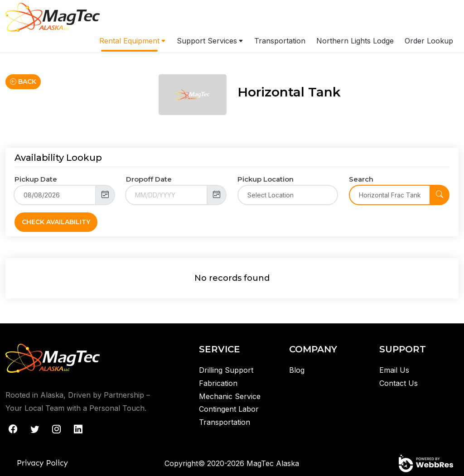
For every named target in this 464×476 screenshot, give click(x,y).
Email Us (394, 370)
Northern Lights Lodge (355, 41)
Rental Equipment (129, 41)
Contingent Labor (229, 409)
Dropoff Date (149, 179)
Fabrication (218, 383)
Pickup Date (36, 179)
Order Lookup (429, 41)
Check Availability (56, 222)
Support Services (207, 41)
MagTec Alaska (273, 463)
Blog (297, 370)
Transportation (280, 41)
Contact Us (399, 383)
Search (361, 179)
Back (23, 82)
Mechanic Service (230, 396)
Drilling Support (226, 370)
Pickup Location (266, 179)
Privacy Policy (42, 463)
